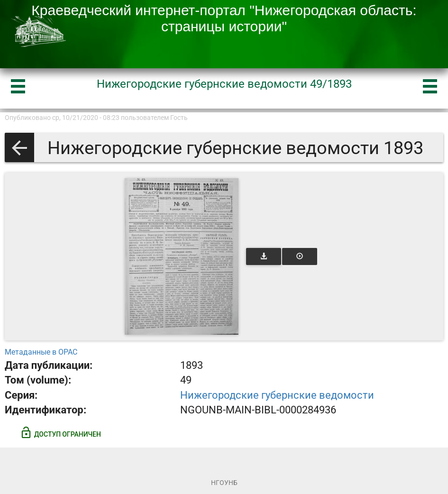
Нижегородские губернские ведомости (277, 395)
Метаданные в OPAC (41, 352)
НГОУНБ (224, 483)
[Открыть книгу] (182, 256)
